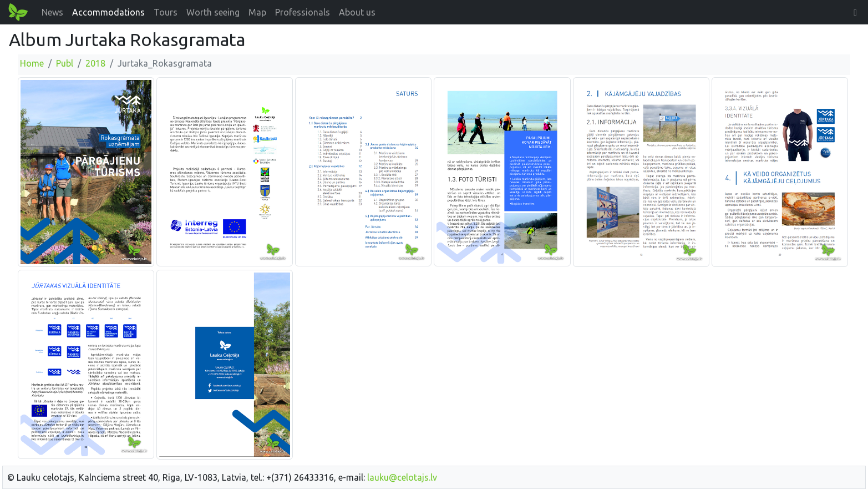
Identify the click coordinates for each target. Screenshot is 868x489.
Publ (65, 63)
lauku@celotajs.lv (402, 477)
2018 (95, 63)
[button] (855, 12)
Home (32, 63)
